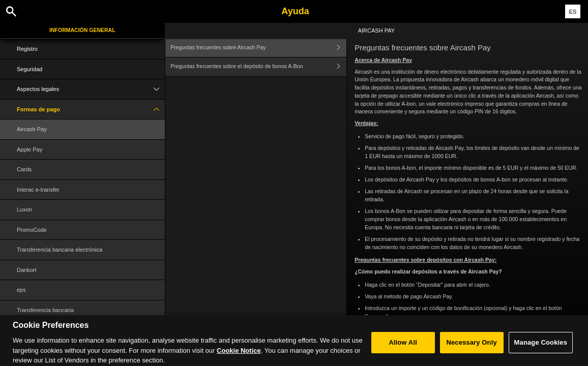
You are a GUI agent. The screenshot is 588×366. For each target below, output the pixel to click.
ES (573, 12)
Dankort (27, 270)
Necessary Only (471, 349)
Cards (24, 169)
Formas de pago (91, 110)
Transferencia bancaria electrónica (60, 250)
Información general (82, 30)
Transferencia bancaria (45, 310)
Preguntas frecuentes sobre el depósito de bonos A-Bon (258, 67)
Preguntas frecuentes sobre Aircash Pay (258, 48)
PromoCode (32, 230)
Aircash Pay (32, 129)
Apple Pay (30, 149)
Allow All (403, 349)
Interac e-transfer (38, 190)
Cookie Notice (239, 357)
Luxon (24, 209)
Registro (27, 49)
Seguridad (30, 69)
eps (21, 290)
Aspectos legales (91, 89)
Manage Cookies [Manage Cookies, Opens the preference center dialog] (541, 349)
